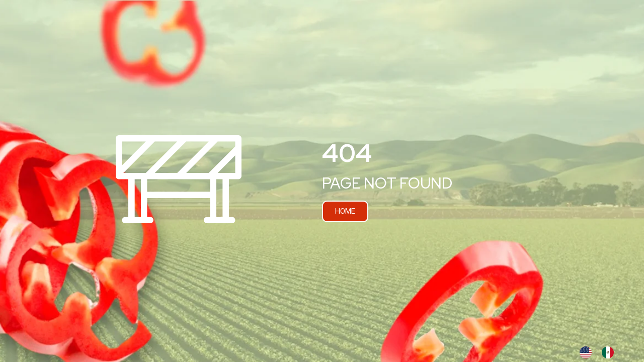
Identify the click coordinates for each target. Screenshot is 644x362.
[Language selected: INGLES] (602, 352)
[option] (610, 352)
